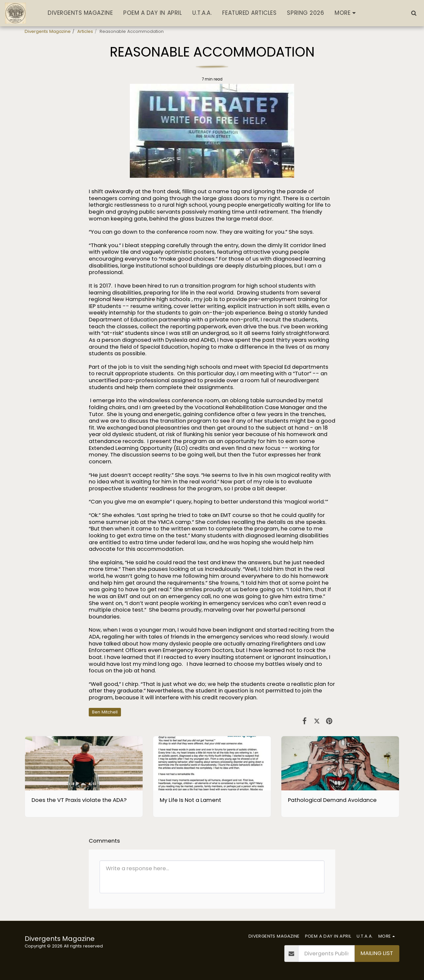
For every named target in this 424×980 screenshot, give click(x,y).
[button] (414, 13)
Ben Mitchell (105, 712)
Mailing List (377, 953)
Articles (85, 31)
